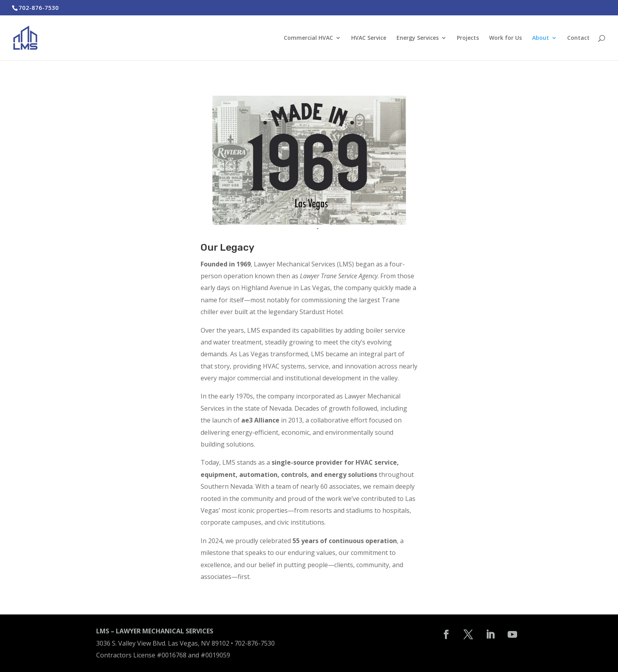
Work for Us (505, 38)
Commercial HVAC (308, 38)
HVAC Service (369, 38)
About (541, 38)
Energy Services (418, 38)
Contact (578, 38)
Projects (468, 38)
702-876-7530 (255, 643)
